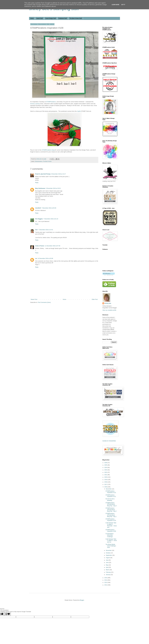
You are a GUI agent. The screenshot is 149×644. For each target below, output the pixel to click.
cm (36, 258)
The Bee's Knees (47, 161)
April (107, 567)
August (108, 558)
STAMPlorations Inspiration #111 (111, 496)
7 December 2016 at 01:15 (51, 219)
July (107, 560)
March (108, 570)
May (107, 565)
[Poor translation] (8, 614)
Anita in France (40, 246)
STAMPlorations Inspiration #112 (111, 492)
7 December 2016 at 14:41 (46, 230)
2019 (106, 480)
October (108, 553)
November (109, 550)
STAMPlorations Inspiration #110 (111, 520)
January (108, 575)
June (107, 563)
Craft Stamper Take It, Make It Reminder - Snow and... (111, 525)
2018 (106, 482)
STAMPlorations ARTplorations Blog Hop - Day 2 (111, 510)
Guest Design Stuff (51, 18)
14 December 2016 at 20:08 (45, 258)
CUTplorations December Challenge (110, 535)
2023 (106, 470)
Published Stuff (63, 18)
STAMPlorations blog (48, 150)
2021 (106, 475)
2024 (106, 468)
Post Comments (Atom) (44, 302)
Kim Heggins (39, 219)
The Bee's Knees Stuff (76, 18)
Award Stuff (40, 18)
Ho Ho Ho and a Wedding (110, 500)
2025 (106, 465)
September (109, 555)
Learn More (115, 5)
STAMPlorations (51, 102)
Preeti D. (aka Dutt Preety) (43, 174)
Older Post (95, 299)
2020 (106, 477)
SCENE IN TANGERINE (109, 441)
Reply (37, 183)
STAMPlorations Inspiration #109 (111, 530)
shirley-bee (108, 303)
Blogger (82, 600)
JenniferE (38, 208)
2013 (106, 582)
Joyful (79, 111)
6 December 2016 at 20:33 (53, 188)
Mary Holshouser (40, 188)
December (109, 489)
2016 (106, 487)
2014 (106, 580)
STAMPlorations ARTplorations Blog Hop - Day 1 (111, 515)
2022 (106, 472)
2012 (106, 585)
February (108, 572)
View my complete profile (109, 310)
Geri (36, 230)
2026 (106, 463)
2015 (106, 578)
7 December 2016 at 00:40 (49, 208)
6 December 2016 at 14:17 (58, 174)
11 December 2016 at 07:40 (53, 246)
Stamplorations (39, 161)
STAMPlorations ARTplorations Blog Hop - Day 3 (111, 504)
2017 (106, 484)
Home (32, 18)
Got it (123, 5)
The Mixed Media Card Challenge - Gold (111, 546)
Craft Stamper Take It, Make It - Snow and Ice (111, 541)
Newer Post (34, 299)
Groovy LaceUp (35, 104)
